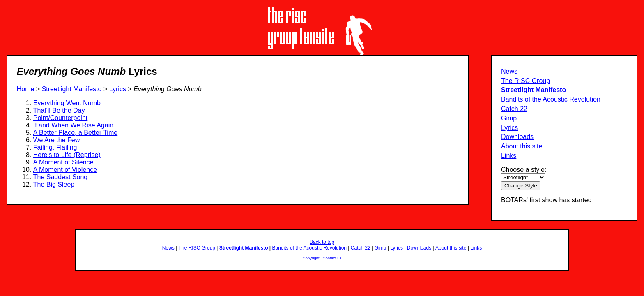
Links (509, 156)
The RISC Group (526, 81)
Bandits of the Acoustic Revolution (551, 99)
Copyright (311, 258)
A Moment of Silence (63, 162)
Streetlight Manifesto (534, 90)
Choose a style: (524, 170)
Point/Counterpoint (61, 118)
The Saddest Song (61, 177)
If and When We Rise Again (73, 125)
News (509, 71)
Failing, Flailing (55, 147)
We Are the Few (57, 140)
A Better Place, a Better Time (75, 133)
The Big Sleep (54, 184)
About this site (522, 146)
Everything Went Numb (67, 103)
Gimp (509, 118)
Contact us (332, 258)
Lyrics (509, 128)
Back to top (322, 242)
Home (26, 89)
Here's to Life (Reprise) (67, 155)
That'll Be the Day (59, 110)
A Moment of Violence (65, 170)
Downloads (517, 137)
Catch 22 (514, 109)
